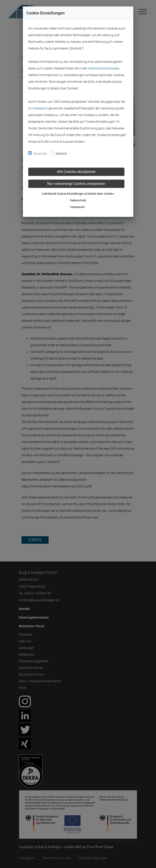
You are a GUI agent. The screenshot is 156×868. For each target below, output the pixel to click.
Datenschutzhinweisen (104, 68)
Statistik (61, 154)
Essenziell (40, 154)
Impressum (40, 108)
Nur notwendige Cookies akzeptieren (76, 184)
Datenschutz (78, 200)
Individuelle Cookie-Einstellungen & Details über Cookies (78, 194)
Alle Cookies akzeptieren (76, 172)
